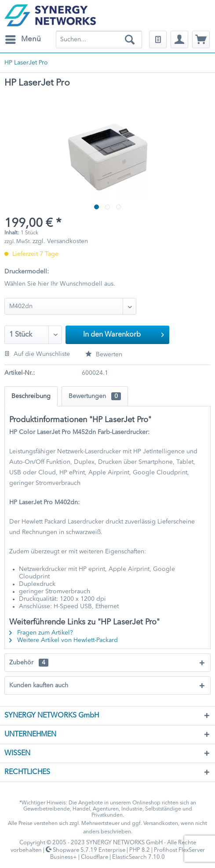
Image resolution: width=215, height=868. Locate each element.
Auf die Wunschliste (37, 354)
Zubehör (29, 663)
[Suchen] (130, 39)
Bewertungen (95, 396)
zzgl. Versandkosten (60, 241)
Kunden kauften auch (39, 685)
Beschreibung (31, 396)
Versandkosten (161, 824)
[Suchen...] (99, 39)
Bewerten (104, 355)
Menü (23, 38)
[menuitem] (23, 39)
